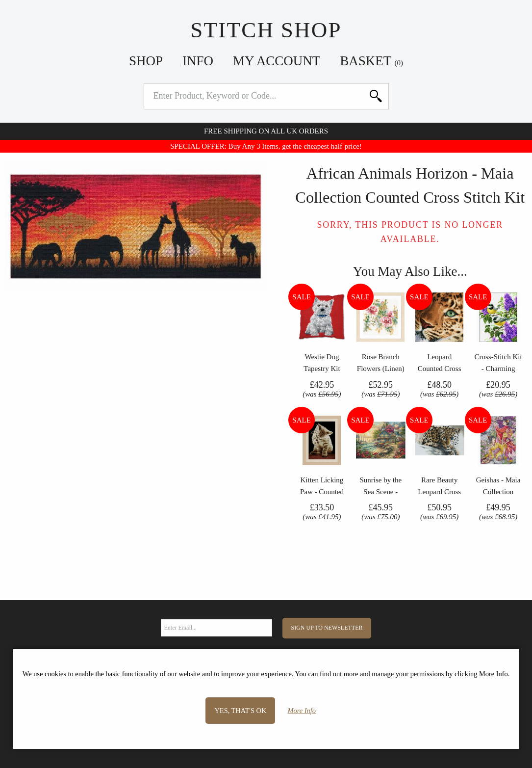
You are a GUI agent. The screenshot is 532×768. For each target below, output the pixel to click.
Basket (371, 61)
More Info (302, 711)
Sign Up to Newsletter (327, 628)
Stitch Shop (266, 30)
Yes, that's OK (240, 711)
